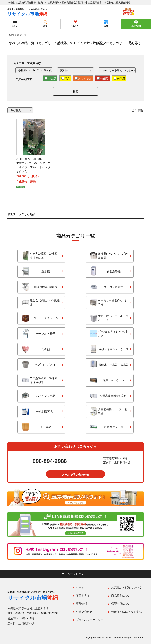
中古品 (51, 79)
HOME (11, 35)
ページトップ (75, 574)
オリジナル (84, 79)
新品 (66, 79)
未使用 (119, 79)
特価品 (103, 79)
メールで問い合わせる (75, 475)
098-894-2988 (50, 461)
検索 (75, 91)
